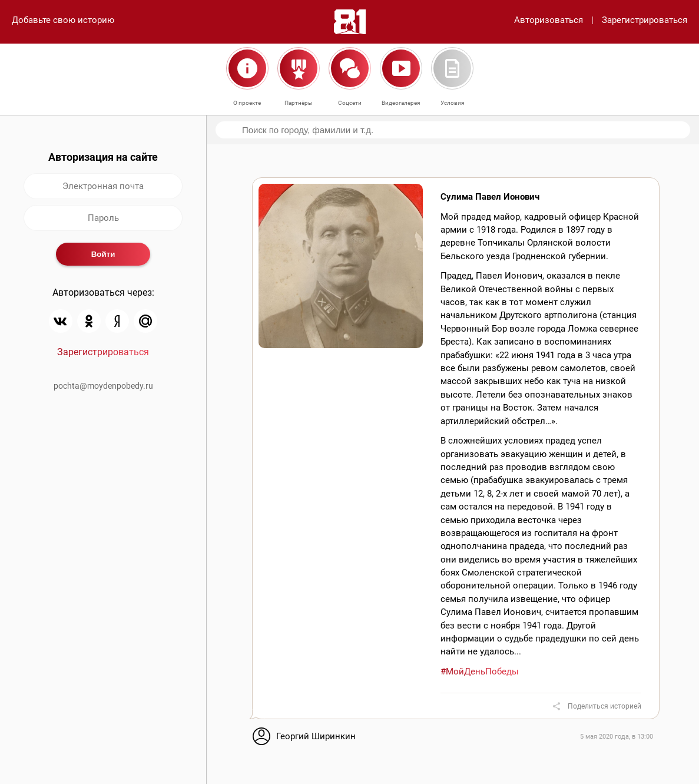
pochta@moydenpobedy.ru (103, 386)
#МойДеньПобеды (480, 671)
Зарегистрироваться (645, 20)
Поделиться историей (604, 706)
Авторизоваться (549, 20)
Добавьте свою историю (63, 20)
